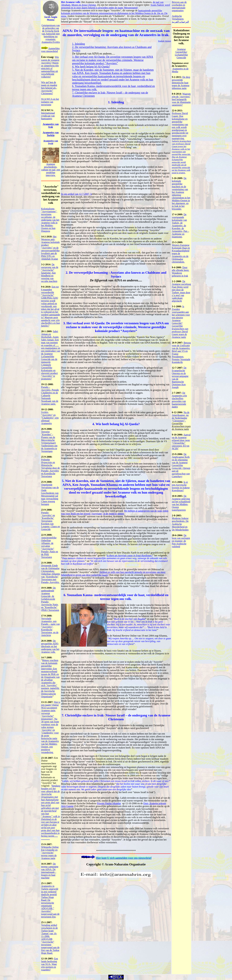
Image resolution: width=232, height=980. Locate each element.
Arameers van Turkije (51, 134)
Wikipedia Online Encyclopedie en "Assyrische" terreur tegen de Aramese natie (50, 853)
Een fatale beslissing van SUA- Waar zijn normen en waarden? (50, 964)
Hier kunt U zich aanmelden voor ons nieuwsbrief (124, 858)
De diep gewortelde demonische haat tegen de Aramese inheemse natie (181, 83)
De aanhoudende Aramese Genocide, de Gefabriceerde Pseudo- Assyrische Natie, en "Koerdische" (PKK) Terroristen (50, 599)
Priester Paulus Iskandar (109, 803)
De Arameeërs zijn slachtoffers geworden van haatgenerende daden (179, 400)
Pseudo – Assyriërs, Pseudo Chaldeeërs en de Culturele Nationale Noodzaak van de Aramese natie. (50, 395)
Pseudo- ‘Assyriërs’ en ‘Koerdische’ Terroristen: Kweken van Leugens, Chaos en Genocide (50, 521)
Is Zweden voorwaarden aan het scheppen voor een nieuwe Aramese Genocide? (181, 322)
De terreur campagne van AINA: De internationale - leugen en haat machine (50, 871)
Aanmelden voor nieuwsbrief (50, 50)
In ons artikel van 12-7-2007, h (76, 194)
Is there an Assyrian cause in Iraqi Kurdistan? (130, 555)
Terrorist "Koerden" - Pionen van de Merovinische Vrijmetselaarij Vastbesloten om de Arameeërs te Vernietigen (49, 441)
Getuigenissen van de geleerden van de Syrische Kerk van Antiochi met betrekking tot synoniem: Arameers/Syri (51, 34)
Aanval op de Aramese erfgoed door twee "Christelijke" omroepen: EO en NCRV (181, 442)
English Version (164, 41)
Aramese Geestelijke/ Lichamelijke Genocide (181, 53)
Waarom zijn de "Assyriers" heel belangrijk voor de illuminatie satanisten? (181, 99)
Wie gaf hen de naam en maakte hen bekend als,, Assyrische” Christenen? (49, 88)
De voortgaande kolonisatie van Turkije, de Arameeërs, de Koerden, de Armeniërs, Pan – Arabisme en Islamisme (181, 226)
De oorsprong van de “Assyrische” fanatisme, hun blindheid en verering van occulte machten (50, 273)
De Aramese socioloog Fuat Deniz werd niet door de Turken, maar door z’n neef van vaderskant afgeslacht (181, 291)
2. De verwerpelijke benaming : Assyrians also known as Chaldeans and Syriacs (116, 275)
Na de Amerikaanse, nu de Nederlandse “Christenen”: (181, 417)
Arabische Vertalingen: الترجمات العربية (180, 19)
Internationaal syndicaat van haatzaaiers (48, 116)
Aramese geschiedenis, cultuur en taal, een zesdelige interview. (51, 170)
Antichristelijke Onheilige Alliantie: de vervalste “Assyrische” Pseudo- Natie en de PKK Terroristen (50, 547)
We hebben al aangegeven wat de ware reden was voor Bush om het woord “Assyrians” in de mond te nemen (115, 512)
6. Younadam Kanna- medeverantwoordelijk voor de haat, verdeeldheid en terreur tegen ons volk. (116, 597)
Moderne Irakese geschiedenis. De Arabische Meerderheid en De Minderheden (180, 524)
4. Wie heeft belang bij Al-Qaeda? (91, 67)
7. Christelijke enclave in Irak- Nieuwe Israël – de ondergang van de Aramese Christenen (116, 717)
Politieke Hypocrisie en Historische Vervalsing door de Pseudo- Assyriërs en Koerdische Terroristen (50, 468)
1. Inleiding (78, 44)
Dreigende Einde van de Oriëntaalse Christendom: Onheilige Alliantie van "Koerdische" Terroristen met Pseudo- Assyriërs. (51, 574)
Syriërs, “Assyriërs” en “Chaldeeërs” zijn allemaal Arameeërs (50, 418)
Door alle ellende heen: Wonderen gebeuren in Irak (181, 272)
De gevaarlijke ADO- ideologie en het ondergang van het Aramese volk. (50, 646)
